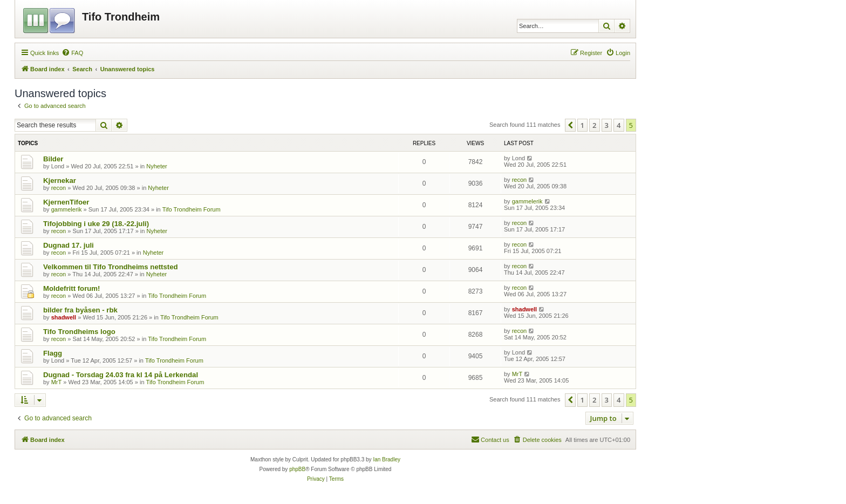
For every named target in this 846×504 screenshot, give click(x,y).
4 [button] (619, 125)
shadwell (64, 317)
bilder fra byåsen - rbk (80, 310)
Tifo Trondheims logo (79, 332)
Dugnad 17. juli (69, 245)
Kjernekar (60, 181)
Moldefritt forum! (71, 288)
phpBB (297, 469)
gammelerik (67, 209)
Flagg (53, 353)
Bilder (53, 159)
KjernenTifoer (66, 202)
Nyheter (157, 166)
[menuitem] (72, 53)
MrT (57, 382)
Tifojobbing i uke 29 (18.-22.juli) (96, 224)
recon (59, 188)
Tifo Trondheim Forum (192, 209)
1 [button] (582, 125)
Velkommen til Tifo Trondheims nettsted (111, 267)
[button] (570, 125)
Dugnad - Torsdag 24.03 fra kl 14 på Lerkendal (121, 375)
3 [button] (607, 125)
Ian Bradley (387, 459)
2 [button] (594, 125)
